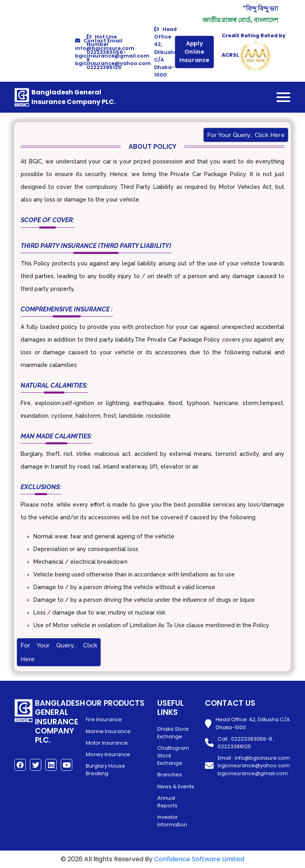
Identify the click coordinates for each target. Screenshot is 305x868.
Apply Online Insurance (194, 52)
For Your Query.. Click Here (246, 135)
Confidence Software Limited (199, 859)
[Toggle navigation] (283, 97)
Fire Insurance (104, 719)
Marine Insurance (108, 731)
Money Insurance (108, 754)
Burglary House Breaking (105, 770)
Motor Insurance (107, 743)
